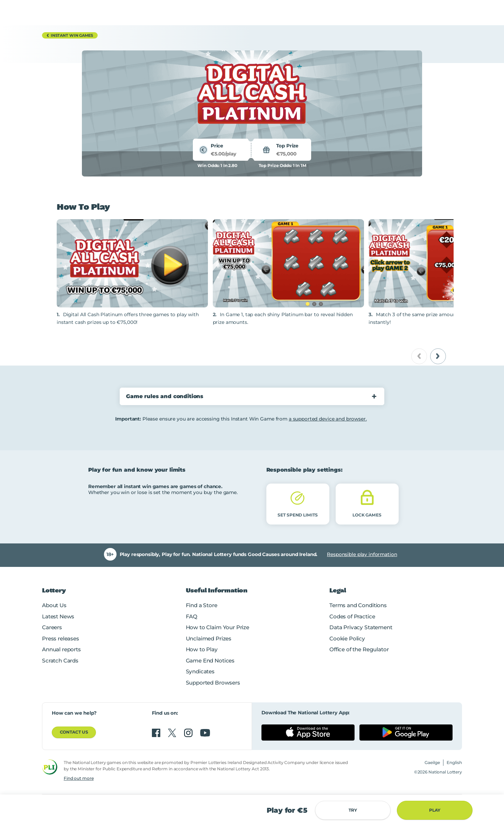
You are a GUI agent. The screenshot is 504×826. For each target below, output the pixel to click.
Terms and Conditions (358, 605)
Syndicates (200, 671)
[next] (438, 356)
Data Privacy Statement (361, 627)
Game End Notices (210, 661)
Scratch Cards (60, 661)
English (454, 762)
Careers (52, 627)
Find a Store (202, 605)
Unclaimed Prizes (209, 638)
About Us (54, 605)
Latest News (58, 616)
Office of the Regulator (359, 649)
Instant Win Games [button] (69, 35)
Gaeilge (432, 762)
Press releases (61, 638)
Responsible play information (362, 554)
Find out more (79, 778)
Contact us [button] (74, 732)
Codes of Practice (352, 616)
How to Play (202, 649)
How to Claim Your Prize (218, 627)
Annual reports (61, 649)
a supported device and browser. (328, 419)
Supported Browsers (213, 683)
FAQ (192, 616)
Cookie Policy (347, 638)
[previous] (419, 356)
